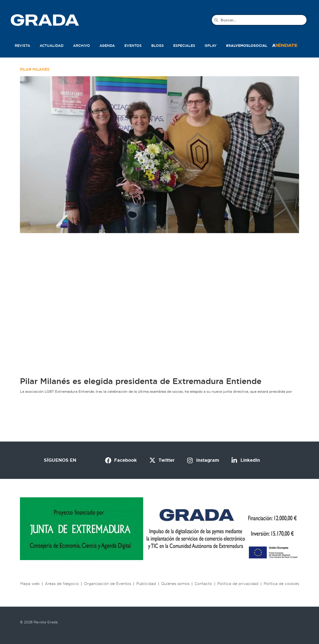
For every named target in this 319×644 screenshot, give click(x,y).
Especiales (184, 46)
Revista (22, 46)
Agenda (107, 46)
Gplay (211, 46)
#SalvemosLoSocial (247, 46)
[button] (290, 45)
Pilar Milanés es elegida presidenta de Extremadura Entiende (141, 381)
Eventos (133, 46)
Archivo (81, 46)
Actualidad (52, 46)
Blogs (158, 46)
